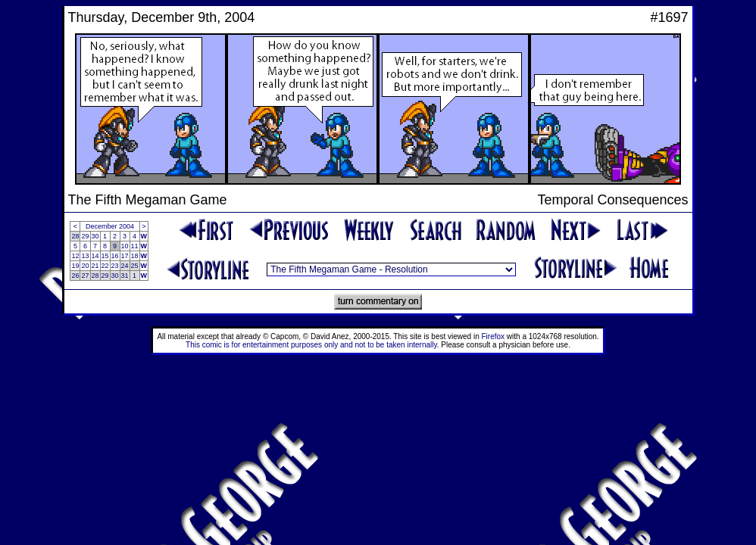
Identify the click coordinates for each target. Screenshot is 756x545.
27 (85, 276)
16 (115, 256)
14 (95, 256)
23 (115, 266)
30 (95, 236)
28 (75, 236)
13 (85, 256)
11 (135, 246)
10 (125, 246)
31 (125, 276)
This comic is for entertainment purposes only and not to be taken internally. (312, 345)
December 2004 (110, 226)
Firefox (494, 336)
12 (75, 256)
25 (135, 266)
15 (105, 256)
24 (125, 266)
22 (105, 266)
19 (75, 266)
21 (95, 266)
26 (75, 276)
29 (85, 236)
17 (125, 256)
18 (135, 256)
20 (85, 266)
